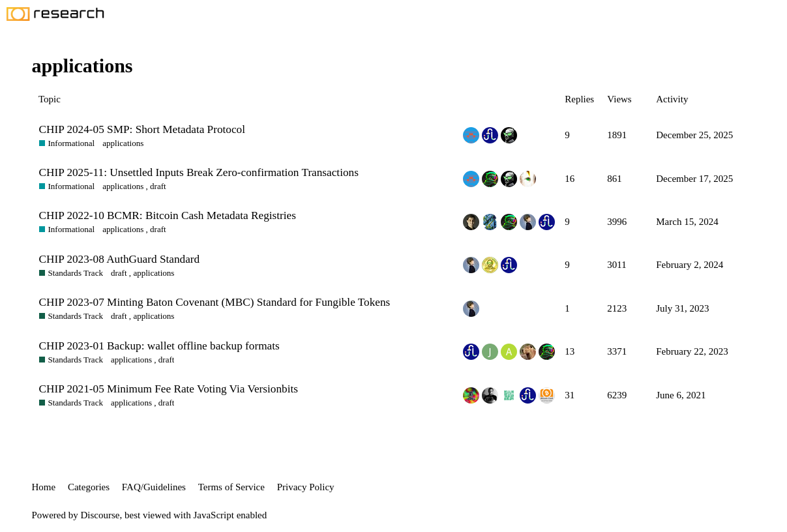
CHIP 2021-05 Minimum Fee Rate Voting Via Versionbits (169, 389)
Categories (89, 487)
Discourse (100, 515)
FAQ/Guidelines (154, 487)
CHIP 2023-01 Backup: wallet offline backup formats (159, 346)
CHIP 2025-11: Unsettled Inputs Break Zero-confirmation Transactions (199, 172)
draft (158, 186)
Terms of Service (231, 487)
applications (123, 143)
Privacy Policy (306, 487)
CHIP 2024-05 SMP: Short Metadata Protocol (142, 129)
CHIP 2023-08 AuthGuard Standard (120, 259)
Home (44, 487)
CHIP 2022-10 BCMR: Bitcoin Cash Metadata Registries (168, 215)
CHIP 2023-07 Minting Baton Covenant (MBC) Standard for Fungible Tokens (215, 302)
